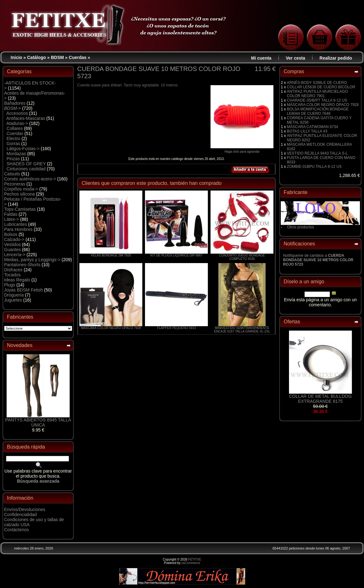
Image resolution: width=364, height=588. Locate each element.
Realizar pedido (336, 58)
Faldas (11, 214)
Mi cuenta (261, 58)
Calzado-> (14, 239)
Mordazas (16, 154)
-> (12, 108)
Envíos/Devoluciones (25, 509)
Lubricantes (15, 224)
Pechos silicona (19, 194)
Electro (14, 138)
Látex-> (12, 219)
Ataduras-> (17, 123)
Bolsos (11, 234)
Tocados (12, 275)
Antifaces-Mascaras (26, 118)
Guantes (12, 250)
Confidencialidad (20, 514)
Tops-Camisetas (20, 209)
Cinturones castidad (26, 169)
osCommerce (191, 563)
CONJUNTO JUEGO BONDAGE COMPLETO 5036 (242, 257)
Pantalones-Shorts (22, 265)
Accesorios (17, 113)
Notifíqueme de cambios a (318, 260)
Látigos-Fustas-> (23, 149)
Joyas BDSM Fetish (23, 290)
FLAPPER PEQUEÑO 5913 (176, 328)
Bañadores (15, 103)
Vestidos (12, 244)
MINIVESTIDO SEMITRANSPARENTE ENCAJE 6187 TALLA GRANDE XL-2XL (242, 330)
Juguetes (13, 300)
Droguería (14, 295)
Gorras (13, 144)
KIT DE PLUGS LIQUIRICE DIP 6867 (176, 255)
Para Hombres (18, 229)
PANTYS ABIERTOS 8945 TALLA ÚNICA (38, 422)
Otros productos (300, 227)
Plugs (10, 285)
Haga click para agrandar (242, 150)
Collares (15, 128)
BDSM (57, 57)
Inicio (17, 57)
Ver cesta (296, 58)
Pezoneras (15, 184)
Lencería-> (15, 255)
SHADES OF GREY (26, 164)
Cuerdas (78, 57)
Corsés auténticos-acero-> (30, 179)
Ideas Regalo (17, 280)
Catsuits (12, 174)
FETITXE (195, 559)
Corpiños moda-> (21, 189)
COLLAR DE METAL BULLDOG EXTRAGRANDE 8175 (320, 399)
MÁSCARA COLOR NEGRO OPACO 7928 (111, 328)
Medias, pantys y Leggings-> (32, 260)
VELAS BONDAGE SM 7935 (111, 255)
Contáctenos (17, 530)
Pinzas (13, 159)
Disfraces (13, 270)
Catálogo (37, 57)
